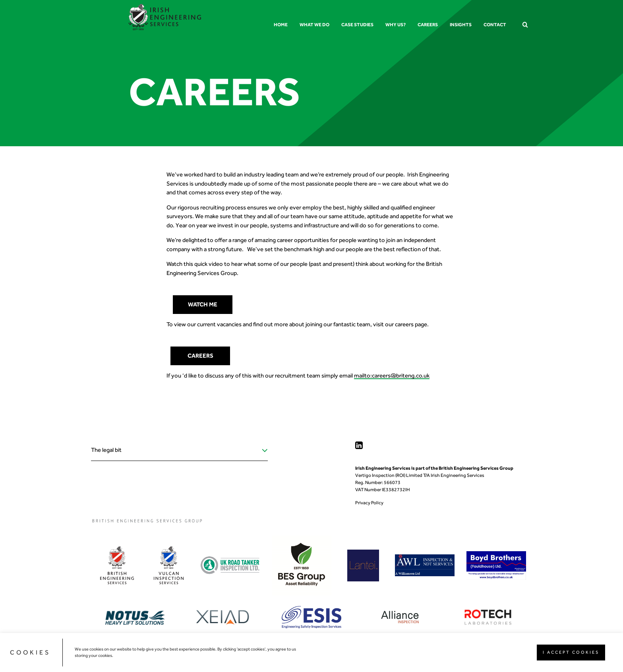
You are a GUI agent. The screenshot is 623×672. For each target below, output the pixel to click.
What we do (314, 25)
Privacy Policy (369, 503)
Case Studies (357, 25)
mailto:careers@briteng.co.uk (392, 376)
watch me (203, 304)
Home (281, 25)
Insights (461, 25)
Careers (428, 25)
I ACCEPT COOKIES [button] (571, 652)
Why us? (396, 25)
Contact (495, 25)
